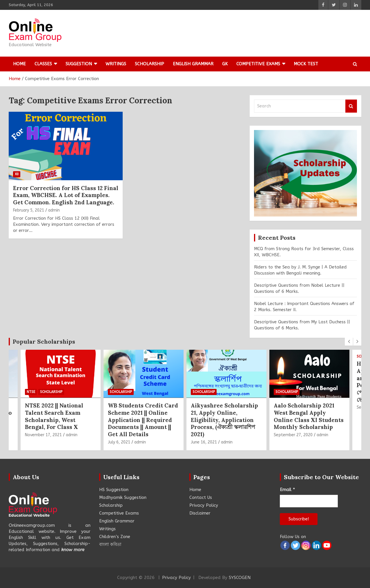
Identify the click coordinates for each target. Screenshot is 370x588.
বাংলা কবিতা (110, 544)
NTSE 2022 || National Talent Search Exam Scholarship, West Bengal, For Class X (54, 416)
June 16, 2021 (204, 442)
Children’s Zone (115, 537)
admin (54, 210)
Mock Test (306, 64)
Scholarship (149, 64)
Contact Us (201, 497)
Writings (116, 64)
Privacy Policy (204, 505)
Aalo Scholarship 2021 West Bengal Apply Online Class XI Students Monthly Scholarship (309, 416)
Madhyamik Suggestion (123, 497)
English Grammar (193, 64)
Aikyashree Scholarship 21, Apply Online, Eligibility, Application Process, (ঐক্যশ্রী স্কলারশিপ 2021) (224, 420)
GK (225, 64)
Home (19, 64)
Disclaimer (200, 513)
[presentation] (349, 342)
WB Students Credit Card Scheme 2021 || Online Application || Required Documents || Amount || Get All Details (143, 420)
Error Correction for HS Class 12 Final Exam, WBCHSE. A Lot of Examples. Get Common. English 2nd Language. (66, 195)
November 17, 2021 (43, 435)
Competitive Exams (258, 64)
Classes (43, 64)
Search (351, 106)
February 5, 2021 (29, 210)
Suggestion (79, 64)
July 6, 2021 (119, 442)
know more (73, 550)
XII (17, 174)
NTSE (31, 392)
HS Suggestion (114, 490)
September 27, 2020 (293, 435)
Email (287, 490)
